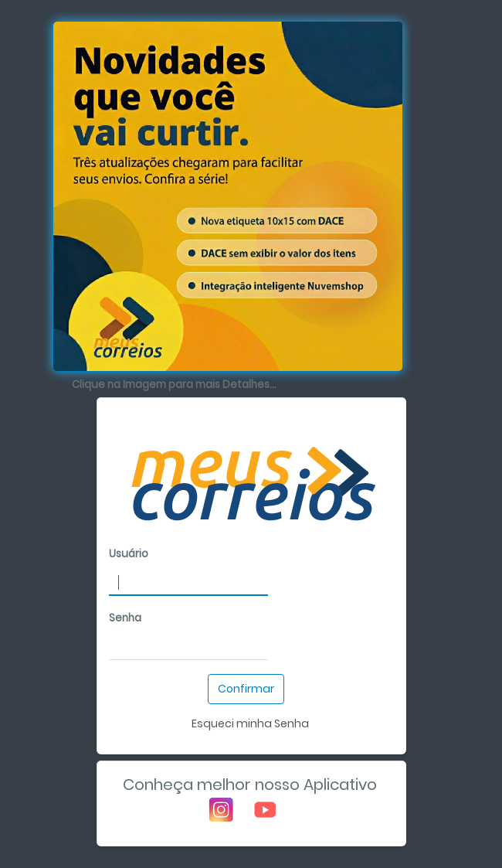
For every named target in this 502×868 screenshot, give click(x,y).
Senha (125, 618)
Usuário (129, 554)
